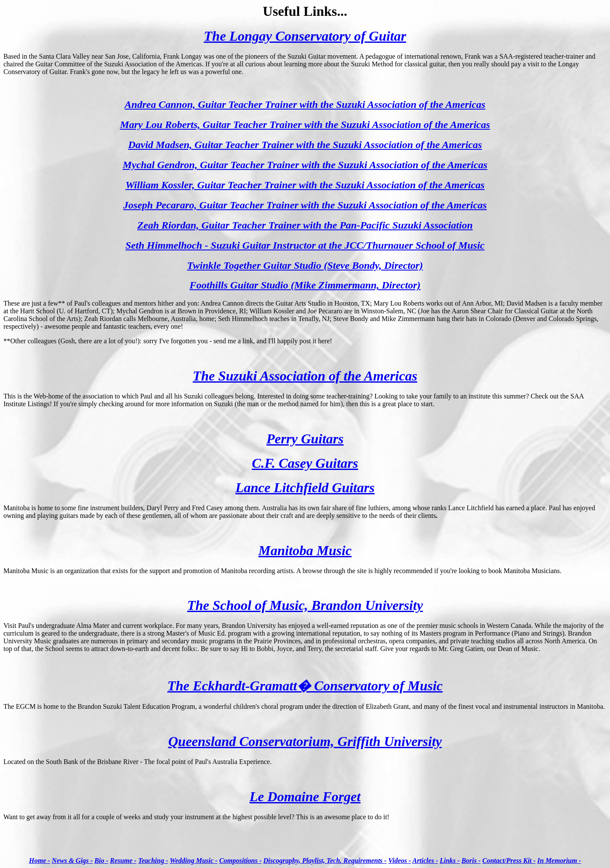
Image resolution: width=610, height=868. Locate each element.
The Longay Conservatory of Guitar (305, 36)
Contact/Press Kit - (509, 861)
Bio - (101, 861)
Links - (450, 861)
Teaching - (153, 861)
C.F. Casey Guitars (305, 463)
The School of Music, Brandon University (305, 605)
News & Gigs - (72, 861)
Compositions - (240, 861)
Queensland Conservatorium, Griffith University (305, 741)
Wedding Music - (194, 861)
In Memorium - (559, 861)
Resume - (123, 861)
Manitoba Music (305, 550)
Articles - (425, 861)
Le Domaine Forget (305, 797)
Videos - (400, 861)
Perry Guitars (305, 439)
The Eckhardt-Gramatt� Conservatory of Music (305, 686)
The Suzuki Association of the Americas (305, 376)
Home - (40, 861)
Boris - (471, 861)
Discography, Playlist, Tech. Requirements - (325, 861)
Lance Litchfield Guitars (305, 488)
